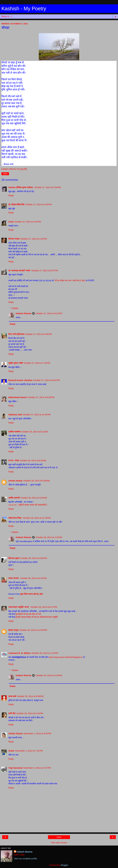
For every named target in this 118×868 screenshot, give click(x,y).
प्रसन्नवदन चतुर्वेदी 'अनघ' (19, 607)
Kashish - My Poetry (24, 9)
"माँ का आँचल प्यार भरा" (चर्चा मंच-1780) (70, 281)
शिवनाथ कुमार (14, 558)
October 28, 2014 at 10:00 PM (33, 630)
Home (59, 837)
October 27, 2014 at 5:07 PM (45, 271)
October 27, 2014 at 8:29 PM (41, 397)
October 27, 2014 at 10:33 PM (37, 415)
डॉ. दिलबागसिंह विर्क (16, 204)
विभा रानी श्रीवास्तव (16, 334)
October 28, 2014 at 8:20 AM (33, 461)
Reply (11, 195)
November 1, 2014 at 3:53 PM (37, 734)
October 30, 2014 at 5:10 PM (30, 713)
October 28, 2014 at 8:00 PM (34, 558)
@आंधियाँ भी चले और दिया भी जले (28, 614)
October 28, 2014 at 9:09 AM (37, 481)
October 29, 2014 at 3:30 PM (49, 675)
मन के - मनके (14, 461)
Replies (15, 308)
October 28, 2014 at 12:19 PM (37, 518)
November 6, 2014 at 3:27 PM (37, 768)
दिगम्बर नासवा (14, 239)
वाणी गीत (12, 713)
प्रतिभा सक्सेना (14, 432)
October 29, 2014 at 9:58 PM (30, 696)
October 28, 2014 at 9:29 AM (34, 498)
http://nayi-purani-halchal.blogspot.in (66, 657)
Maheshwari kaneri (18, 397)
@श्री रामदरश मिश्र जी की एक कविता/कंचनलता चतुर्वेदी (37, 617)
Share (5, 174)
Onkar (11, 751)
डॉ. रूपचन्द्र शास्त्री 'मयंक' (19, 271)
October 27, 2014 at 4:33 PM (34, 239)
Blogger (65, 865)
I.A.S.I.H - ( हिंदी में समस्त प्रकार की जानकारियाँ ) (28, 505)
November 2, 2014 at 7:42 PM (29, 751)
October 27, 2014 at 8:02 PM (46, 380)
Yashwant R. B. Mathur (20, 653)
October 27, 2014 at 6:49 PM (39, 334)
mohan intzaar (15, 481)
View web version (59, 843)
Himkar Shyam (16, 734)
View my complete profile (25, 859)
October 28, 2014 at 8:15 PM (33, 578)
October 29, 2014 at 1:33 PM (45, 653)
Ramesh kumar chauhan (20, 380)
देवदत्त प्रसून (14, 630)
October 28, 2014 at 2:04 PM (49, 537)
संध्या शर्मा (12, 696)
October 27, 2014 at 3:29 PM (39, 204)
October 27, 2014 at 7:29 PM (37, 363)
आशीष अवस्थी (14, 498)
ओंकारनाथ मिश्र (15, 518)
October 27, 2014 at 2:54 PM (48, 187)
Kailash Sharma (23, 313)
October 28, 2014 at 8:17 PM (44, 607)
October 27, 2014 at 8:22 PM (49, 313)
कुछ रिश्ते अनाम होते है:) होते (32, 594)
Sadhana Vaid (15, 415)
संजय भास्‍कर (14, 578)
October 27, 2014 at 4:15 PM (28, 222)
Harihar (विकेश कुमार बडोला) (21, 187)
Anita (11, 222)
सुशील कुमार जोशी (16, 363)
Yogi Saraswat (15, 768)
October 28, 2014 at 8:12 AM (35, 432)
